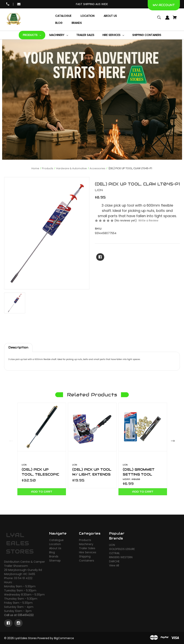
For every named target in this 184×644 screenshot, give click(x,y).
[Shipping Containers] (147, 35)
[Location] (88, 16)
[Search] (159, 19)
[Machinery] (59, 35)
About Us (55, 548)
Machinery (86, 544)
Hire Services (88, 552)
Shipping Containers (87, 558)
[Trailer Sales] (85, 35)
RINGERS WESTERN (121, 557)
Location (55, 544)
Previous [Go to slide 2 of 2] (10, 441)
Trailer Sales (87, 548)
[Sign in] (168, 19)
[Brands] (77, 23)
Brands (54, 556)
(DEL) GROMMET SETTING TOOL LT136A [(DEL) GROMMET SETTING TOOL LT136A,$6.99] (139, 474)
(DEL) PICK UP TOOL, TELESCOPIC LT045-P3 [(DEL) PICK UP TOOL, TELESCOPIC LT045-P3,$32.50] (40, 474)
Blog (52, 552)
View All (114, 565)
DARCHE (114, 561)
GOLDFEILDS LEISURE (122, 549)
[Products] (32, 35)
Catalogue (56, 540)
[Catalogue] (63, 16)
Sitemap (55, 561)
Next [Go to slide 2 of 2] (174, 441)
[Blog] (59, 23)
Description (18, 347)
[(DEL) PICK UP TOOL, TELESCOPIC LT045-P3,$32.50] (42, 427)
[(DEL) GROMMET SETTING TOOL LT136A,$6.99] (143, 427)
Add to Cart (42, 492)
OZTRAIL (114, 553)
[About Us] (110, 16)
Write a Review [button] (148, 220)
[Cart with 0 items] (175, 19)
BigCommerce (64, 638)
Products (85, 540)
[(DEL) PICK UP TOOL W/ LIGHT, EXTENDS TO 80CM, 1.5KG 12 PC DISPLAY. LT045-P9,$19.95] (92, 427)
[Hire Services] (113, 35)
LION (112, 545)
